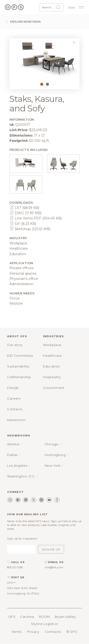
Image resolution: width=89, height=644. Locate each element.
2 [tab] (49, 85)
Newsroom (16, 420)
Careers (14, 398)
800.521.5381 (15, 567)
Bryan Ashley (66, 617)
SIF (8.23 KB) (23, 224)
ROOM (44, 617)
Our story (15, 345)
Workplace (52, 345)
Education (52, 366)
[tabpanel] (44, 59)
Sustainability (18, 366)
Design (13, 388)
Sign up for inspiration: (22, 539)
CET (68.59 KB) (24, 208)
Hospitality (52, 377)
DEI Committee (20, 356)
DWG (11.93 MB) (26, 213)
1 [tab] (43, 85)
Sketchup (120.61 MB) (30, 229)
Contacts (15, 409)
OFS (12, 617)
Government (54, 388)
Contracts (53, 632)
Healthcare (52, 356)
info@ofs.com (54, 567)
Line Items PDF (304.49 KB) (36, 218)
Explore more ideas (23, 22)
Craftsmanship (19, 377)
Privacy (33, 632)
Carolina (27, 617)
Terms (17, 632)
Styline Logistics (44, 624)
